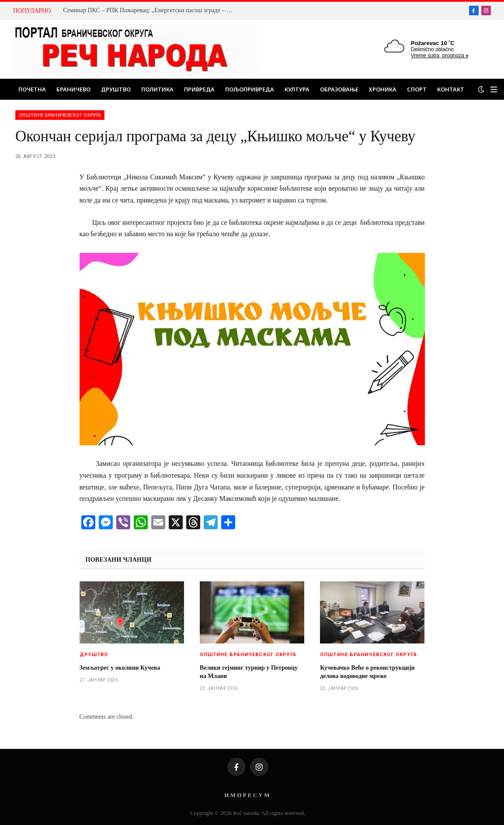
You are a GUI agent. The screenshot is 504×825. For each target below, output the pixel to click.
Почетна (32, 89)
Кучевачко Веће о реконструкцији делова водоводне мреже (367, 672)
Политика (157, 89)
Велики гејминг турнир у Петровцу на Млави (249, 672)
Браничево (73, 89)
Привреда (199, 89)
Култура (297, 89)
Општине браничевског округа (60, 115)
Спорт (417, 89)
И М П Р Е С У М (247, 795)
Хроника (383, 89)
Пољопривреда (250, 89)
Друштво (116, 89)
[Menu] (494, 89)
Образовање (339, 89)
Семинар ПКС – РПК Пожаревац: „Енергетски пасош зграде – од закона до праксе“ (150, 10)
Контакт (451, 89)
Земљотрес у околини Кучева (120, 668)
